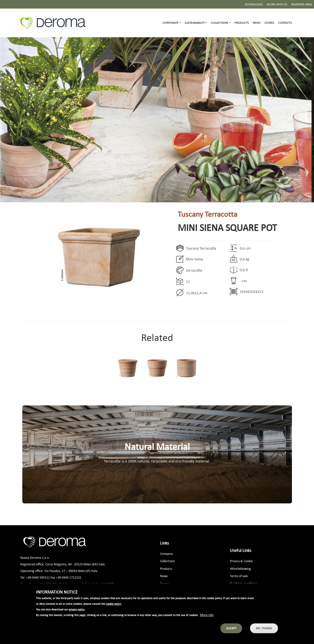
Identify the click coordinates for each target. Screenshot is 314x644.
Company (166, 553)
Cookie (248, 561)
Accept (231, 633)
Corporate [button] (170, 23)
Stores (269, 23)
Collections (167, 561)
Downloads (254, 4)
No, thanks (264, 633)
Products (242, 23)
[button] (81, 257)
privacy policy (76, 615)
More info (207, 620)
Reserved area (302, 4)
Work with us (277, 4)
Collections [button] (220, 23)
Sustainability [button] (195, 23)
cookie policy (113, 609)
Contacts (285, 23)
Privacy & (236, 561)
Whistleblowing (240, 568)
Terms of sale (239, 576)
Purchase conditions (244, 583)
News (257, 23)
